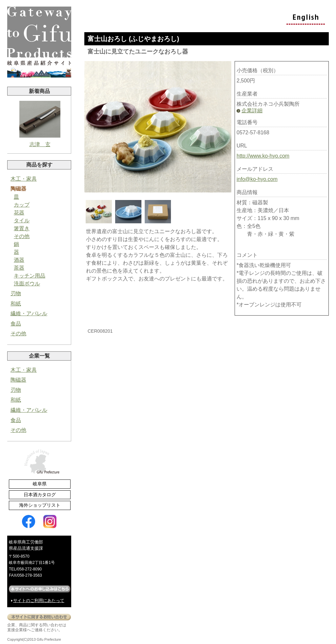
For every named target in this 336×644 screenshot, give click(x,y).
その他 (22, 236)
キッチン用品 (30, 276)
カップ (22, 205)
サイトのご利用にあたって (39, 600)
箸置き (22, 228)
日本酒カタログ (40, 495)
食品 (16, 324)
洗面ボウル (27, 284)
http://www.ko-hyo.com (263, 156)
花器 (19, 213)
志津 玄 (40, 124)
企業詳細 (252, 111)
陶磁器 (18, 189)
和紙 (16, 304)
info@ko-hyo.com (257, 179)
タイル (22, 221)
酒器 (19, 260)
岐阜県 (40, 484)
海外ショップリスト (40, 505)
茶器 (19, 268)
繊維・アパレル (29, 313)
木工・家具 (24, 179)
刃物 (16, 293)
